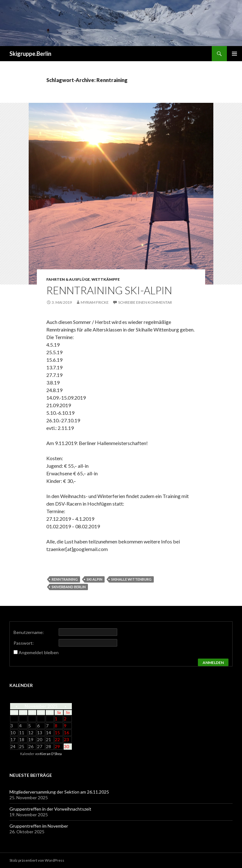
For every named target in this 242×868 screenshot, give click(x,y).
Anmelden (213, 663)
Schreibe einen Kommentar (145, 302)
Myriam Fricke (95, 302)
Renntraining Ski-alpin (109, 290)
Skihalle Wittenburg (131, 579)
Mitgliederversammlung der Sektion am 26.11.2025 (59, 792)
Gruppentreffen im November (39, 826)
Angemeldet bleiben (39, 652)
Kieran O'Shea (51, 754)
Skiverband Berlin (69, 587)
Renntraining (65, 579)
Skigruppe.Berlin (30, 54)
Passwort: (24, 643)
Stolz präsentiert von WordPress (37, 860)
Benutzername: (29, 632)
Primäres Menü (234, 54)
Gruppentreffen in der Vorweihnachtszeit (50, 809)
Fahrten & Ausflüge (68, 279)
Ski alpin (95, 579)
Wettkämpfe (106, 279)
